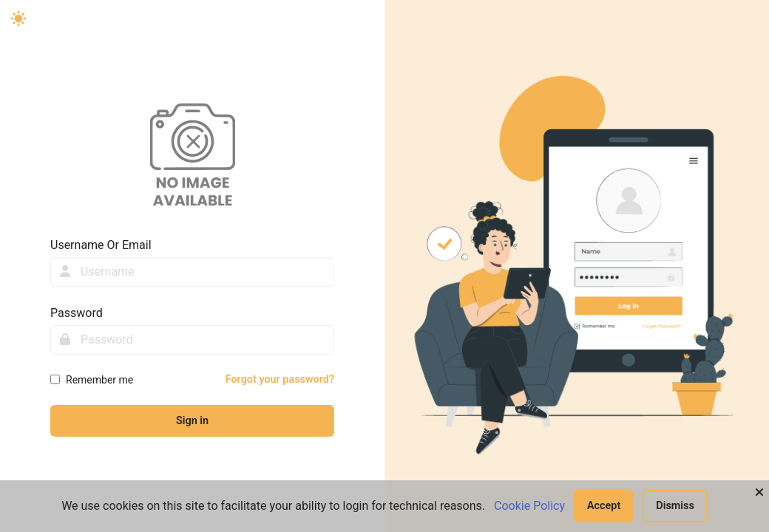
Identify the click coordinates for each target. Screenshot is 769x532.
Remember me (99, 380)
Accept (604, 506)
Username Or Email (101, 245)
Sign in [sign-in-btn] (192, 421)
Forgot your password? (280, 379)
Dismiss (675, 506)
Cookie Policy (529, 506)
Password (77, 313)
